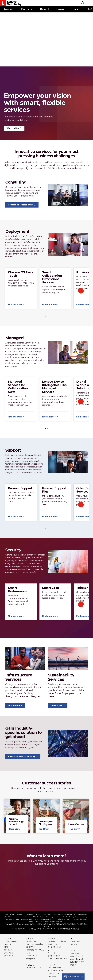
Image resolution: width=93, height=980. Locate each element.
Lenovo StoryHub (77, 959)
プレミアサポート (32, 947)
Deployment (27, 9)
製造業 (6, 947)
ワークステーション (55, 947)
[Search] (83, 3)
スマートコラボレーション (57, 959)
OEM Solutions (9, 950)
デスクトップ (52, 944)
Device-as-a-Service (33, 968)
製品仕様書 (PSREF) (77, 962)
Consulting (9, 9)
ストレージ (52, 953)
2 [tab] (48, 316)
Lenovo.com (75, 953)
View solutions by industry (22, 756)
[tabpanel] (21, 288)
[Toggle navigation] (89, 3)
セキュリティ (8, 953)
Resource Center (54, 968)
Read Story (17, 816)
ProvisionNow (31, 941)
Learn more (14, 705)
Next (81, 291)
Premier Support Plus (34, 944)
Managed (44, 9)
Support (60, 9)
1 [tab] (45, 316)
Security (75, 9)
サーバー (51, 950)
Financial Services (11, 941)
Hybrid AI (73, 944)
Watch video (13, 128)
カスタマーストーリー (56, 971)
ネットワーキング (54, 956)
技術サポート (74, 965)
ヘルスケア (8, 944)
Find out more (15, 304)
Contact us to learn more (21, 205)
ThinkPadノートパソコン (57, 941)
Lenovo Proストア (77, 956)
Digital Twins (75, 941)
